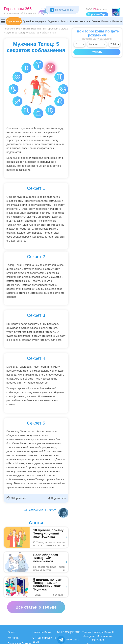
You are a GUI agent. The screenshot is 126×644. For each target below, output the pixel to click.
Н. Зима (51, 510)
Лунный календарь (35, 21)
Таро (65, 21)
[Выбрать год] (114, 44)
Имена (106, 21)
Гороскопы (14, 21)
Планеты (117, 21)
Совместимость (80, 21)
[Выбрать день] (79, 44)
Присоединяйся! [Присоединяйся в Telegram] (63, 10)
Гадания (54, 21)
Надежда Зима (42, 632)
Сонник (96, 21)
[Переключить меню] (3, 21)
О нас (11, 632)
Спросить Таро (97, 14)
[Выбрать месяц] (97, 44)
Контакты (13, 638)
